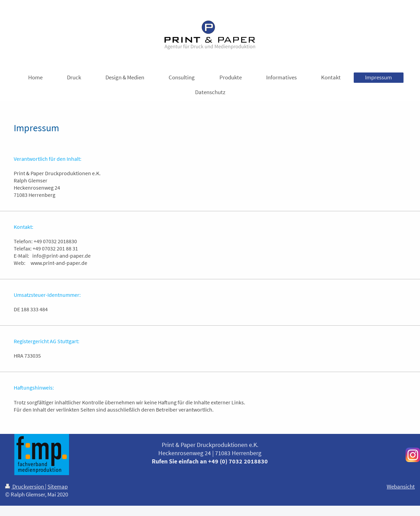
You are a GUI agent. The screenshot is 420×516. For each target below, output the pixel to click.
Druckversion (25, 486)
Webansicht (401, 486)
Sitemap (58, 486)
